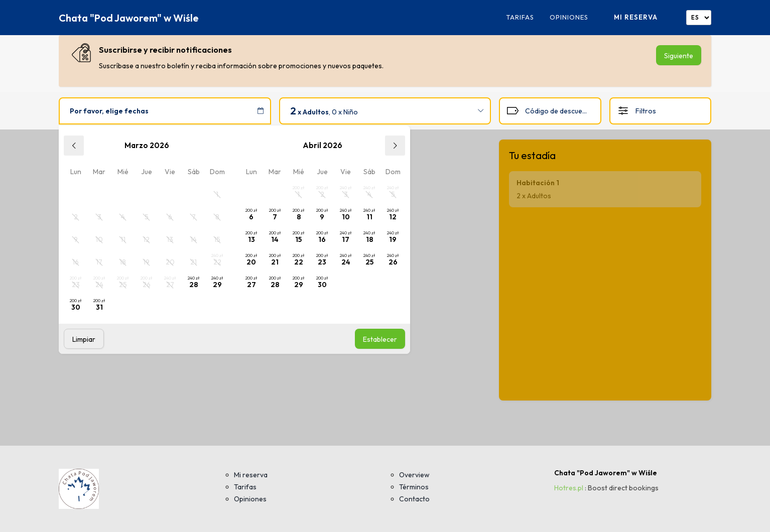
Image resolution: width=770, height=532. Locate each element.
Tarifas (520, 17)
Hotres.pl (569, 488)
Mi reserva (636, 17)
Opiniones (569, 17)
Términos (414, 487)
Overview (414, 475)
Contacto (414, 499)
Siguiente (679, 56)
